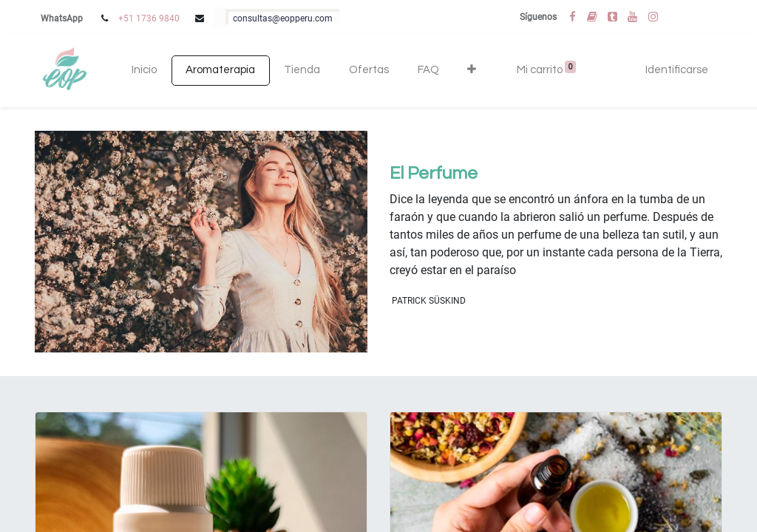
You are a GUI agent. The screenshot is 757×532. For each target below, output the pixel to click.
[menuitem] (145, 71)
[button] (472, 71)
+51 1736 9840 (149, 18)
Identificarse (677, 70)
